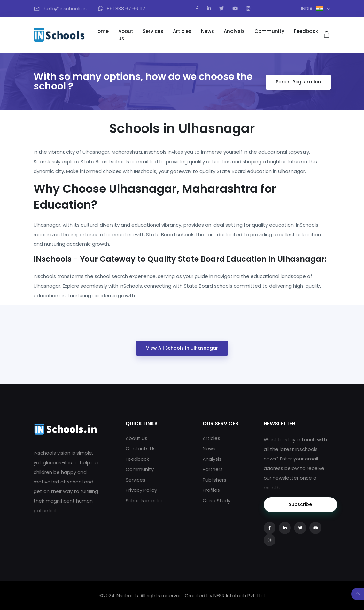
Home (101, 31)
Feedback (306, 31)
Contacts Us (141, 448)
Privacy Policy (141, 490)
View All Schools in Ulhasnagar (182, 348)
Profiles (211, 490)
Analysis (234, 31)
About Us (126, 35)
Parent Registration (298, 82)
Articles (182, 31)
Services (153, 31)
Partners (213, 469)
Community (269, 31)
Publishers (214, 480)
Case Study (217, 501)
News (208, 31)
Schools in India (144, 501)
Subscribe (300, 504)
